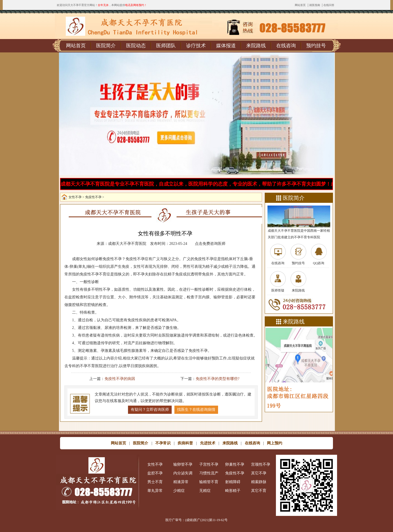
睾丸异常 (155, 491)
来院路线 (256, 46)
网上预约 (275, 443)
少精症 (179, 491)
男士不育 (155, 482)
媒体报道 (226, 46)
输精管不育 (209, 482)
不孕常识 (163, 443)
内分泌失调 (183, 473)
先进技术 (208, 443)
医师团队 (166, 46)
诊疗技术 (196, 46)
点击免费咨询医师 (210, 244)
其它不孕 (259, 473)
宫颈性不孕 (261, 464)
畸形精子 (233, 491)
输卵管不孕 (183, 464)
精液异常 (181, 482)
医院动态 (136, 46)
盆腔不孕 (155, 473)
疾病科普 (185, 443)
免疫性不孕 (93, 197)
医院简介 (106, 46)
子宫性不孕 (209, 464)
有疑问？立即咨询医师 (150, 410)
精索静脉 (259, 482)
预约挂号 (316, 46)
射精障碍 (233, 482)
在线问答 (329, 5)
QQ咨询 (319, 263)
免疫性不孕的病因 (120, 379)
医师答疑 (278, 290)
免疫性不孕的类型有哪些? (218, 379)
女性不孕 (75, 197)
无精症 (205, 491)
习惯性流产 (209, 473)
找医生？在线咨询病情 (196, 410)
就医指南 (315, 5)
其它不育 (259, 491)
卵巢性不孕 (235, 464)
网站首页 (300, 5)
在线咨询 (286, 46)
